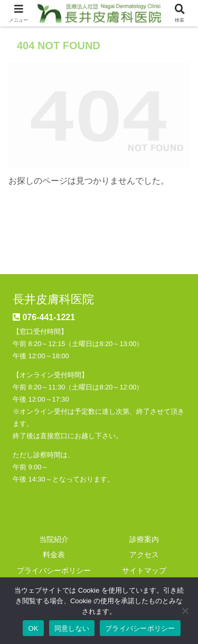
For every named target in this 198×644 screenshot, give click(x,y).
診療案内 (144, 539)
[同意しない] (185, 611)
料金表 (54, 555)
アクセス (144, 555)
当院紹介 (54, 539)
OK (33, 628)
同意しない (72, 628)
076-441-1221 (49, 317)
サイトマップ (144, 570)
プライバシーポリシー (54, 570)
